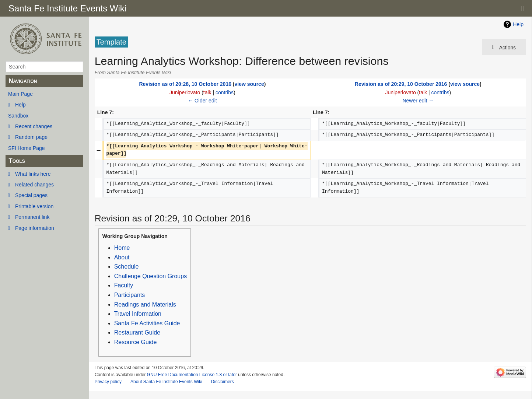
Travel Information (138, 314)
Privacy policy (108, 382)
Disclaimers (223, 382)
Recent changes (34, 126)
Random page (31, 137)
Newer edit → (418, 101)
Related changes (34, 185)
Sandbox (18, 116)
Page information (35, 228)
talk (207, 92)
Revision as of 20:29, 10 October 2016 (401, 84)
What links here (33, 174)
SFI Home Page (27, 148)
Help (20, 105)
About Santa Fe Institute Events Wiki (166, 382)
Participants (130, 295)
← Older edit (202, 101)
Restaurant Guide (137, 332)
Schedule (127, 267)
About (122, 257)
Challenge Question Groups (150, 276)
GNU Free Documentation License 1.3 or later (192, 375)
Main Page (20, 94)
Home (122, 248)
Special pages (31, 195)
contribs (225, 92)
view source (249, 84)
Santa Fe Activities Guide (147, 323)
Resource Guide (136, 342)
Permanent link (32, 217)
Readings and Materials (145, 304)
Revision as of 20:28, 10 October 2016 (185, 84)
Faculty (124, 285)
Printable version (34, 206)
